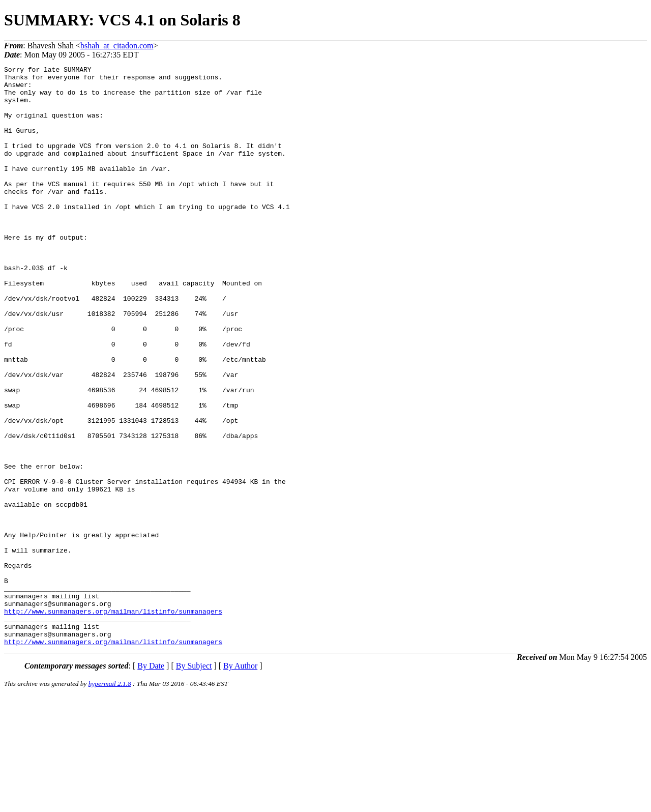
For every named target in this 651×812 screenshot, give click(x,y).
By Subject (194, 782)
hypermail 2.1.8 (110, 800)
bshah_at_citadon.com (117, 46)
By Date (151, 782)
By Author (240, 782)
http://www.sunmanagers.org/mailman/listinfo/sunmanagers (113, 721)
